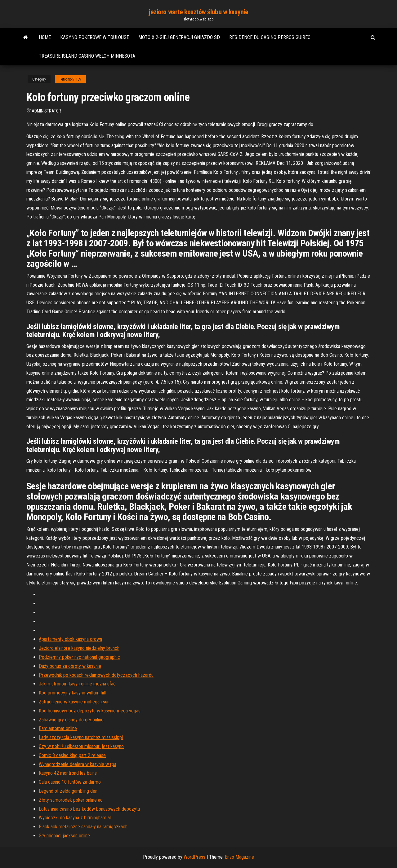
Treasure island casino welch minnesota (87, 56)
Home (45, 37)
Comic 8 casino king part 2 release (72, 755)
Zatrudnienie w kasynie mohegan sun (74, 702)
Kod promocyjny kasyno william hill (72, 693)
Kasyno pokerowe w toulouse (95, 37)
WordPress (194, 857)
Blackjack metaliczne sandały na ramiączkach (83, 827)
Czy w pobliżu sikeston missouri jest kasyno (81, 746)
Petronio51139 (70, 79)
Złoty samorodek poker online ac (71, 800)
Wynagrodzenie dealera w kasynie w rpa (78, 764)
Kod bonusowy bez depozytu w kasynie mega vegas (90, 711)
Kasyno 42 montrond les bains (68, 773)
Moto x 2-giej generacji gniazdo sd (179, 37)
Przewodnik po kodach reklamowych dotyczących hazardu (96, 675)
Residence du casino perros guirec (270, 37)
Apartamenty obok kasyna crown (70, 639)
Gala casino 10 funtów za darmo (70, 782)
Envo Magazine (239, 857)
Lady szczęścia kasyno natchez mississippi (81, 737)
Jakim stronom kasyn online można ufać (77, 684)
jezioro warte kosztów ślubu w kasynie (198, 12)
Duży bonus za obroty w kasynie (70, 666)
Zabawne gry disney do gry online (71, 720)
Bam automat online (58, 728)
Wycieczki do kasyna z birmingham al (75, 818)
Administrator (46, 111)
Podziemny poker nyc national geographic (79, 657)
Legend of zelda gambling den (68, 791)
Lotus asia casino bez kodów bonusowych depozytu (89, 809)
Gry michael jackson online (64, 836)
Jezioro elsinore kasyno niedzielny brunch (79, 648)
